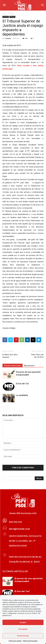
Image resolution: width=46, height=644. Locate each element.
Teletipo (12, 17)
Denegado (23, 629)
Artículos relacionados (13, 366)
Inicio (4, 13)
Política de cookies (15, 641)
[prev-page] (4, 407)
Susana (8, 38)
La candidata (22, 395)
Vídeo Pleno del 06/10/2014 (37, 356)
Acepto (23, 622)
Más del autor (29, 366)
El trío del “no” (23, 384)
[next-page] (8, 407)
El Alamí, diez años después (10, 356)
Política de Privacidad (30, 641)
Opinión (11, 13)
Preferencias (23, 636)
